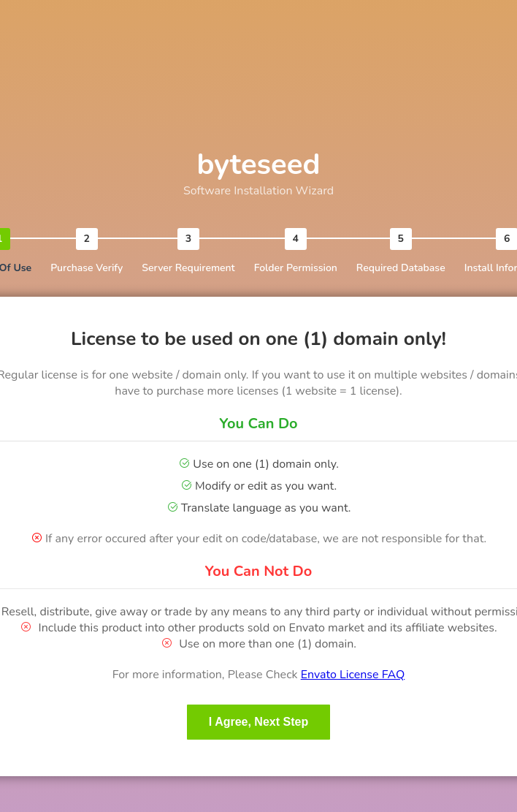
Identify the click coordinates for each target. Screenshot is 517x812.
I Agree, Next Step (258, 722)
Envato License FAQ (353, 675)
